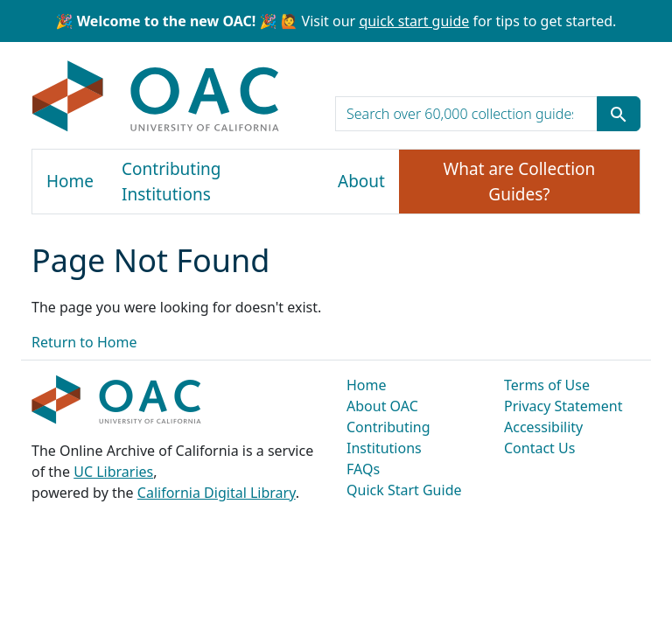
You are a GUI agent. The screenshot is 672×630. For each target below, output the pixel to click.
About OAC (382, 406)
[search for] (466, 114)
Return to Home (84, 342)
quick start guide (414, 21)
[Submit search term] (619, 114)
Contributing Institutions (171, 182)
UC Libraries (113, 472)
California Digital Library (217, 493)
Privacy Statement (563, 406)
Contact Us (539, 448)
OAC (156, 97)
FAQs (363, 469)
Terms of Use (547, 385)
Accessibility (543, 427)
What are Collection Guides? (520, 182)
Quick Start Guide (404, 490)
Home (70, 181)
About (361, 181)
